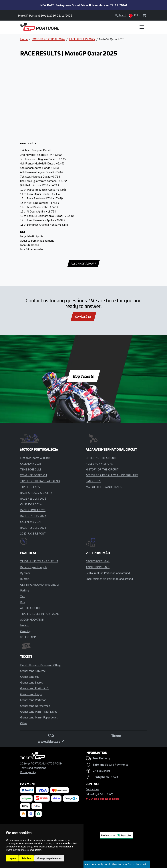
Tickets (116, 736)
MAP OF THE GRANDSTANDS (104, 487)
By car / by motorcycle (34, 567)
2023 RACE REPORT (33, 533)
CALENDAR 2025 (31, 522)
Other (24, 723)
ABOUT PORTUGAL (98, 561)
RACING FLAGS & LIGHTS (36, 493)
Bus (22, 602)
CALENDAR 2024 (31, 504)
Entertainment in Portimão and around (109, 579)
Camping (25, 631)
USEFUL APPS (29, 637)
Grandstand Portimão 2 (34, 688)
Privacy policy (28, 772)
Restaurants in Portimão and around (108, 573)
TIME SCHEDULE (31, 469)
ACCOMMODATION (32, 619)
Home (24, 39)
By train (25, 579)
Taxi (23, 596)
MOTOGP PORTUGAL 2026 (48, 39)
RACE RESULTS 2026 (33, 498)
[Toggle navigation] (142, 27)
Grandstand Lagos (31, 694)
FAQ (51, 736)
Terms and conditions (33, 768)
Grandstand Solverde (33, 671)
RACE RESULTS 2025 (82, 39)
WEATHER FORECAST (34, 475)
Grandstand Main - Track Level (38, 712)
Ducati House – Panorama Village (41, 665)
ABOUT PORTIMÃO (98, 567)
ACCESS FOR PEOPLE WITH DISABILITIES (112, 475)
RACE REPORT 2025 (33, 510)
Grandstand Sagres (32, 682)
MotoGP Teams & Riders (35, 458)
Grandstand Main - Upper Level (39, 717)
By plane (25, 573)
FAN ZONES (93, 481)
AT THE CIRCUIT (30, 608)
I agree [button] (12, 858)
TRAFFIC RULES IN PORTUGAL (39, 614)
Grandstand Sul (29, 677)
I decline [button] (26, 858)
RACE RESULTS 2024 (33, 516)
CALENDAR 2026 (31, 464)
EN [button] (134, 16)
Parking (25, 590)
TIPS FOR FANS (30, 487)
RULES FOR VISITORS (99, 464)
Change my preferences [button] (49, 858)
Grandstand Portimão (33, 700)
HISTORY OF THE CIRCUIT (102, 469)
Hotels (24, 625)
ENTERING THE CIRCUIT (101, 458)
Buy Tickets (83, 376)
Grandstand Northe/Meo (35, 706)
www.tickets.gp (51, 741)
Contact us (83, 316)
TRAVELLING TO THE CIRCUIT (39, 561)
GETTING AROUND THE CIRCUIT (41, 585)
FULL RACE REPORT (84, 264)
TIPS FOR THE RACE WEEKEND (40, 481)
